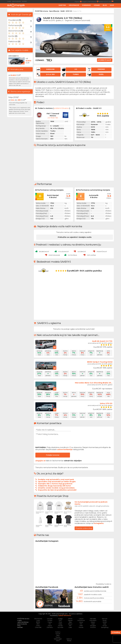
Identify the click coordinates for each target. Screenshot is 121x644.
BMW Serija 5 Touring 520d (100, 362)
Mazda (81, 627)
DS (50, 624)
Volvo (58, 641)
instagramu (99, 523)
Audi (38, 620)
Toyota (58, 637)
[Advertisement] (20, 153)
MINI (81, 626)
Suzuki (58, 634)
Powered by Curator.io (104, 584)
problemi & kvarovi (61, 108)
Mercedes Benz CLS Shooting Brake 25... (94, 383)
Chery (38, 626)
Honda (60, 626)
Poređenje (86, 5)
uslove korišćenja (65, 449)
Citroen (50, 620)
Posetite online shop (84, 528)
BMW (38, 622)
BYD (38, 624)
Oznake (97, 5)
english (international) (91, 1)
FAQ (19, 626)
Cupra (50, 622)
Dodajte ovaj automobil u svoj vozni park (56, 479)
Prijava (78, 1)
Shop (112, 5)
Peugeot (93, 626)
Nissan (93, 622)
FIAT (60, 620)
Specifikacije (74, 5)
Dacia (50, 626)
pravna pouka (17, 1)
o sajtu (9, 1)
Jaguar (70, 620)
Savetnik (62, 5)
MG (81, 624)
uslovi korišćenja (23, 622)
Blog (105, 5)
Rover (105, 620)
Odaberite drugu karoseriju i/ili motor (54, 486)
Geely (60, 624)
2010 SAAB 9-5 (13, 56)
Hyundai (60, 627)
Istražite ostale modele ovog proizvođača (56, 488)
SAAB (62, 11)
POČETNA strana (42, 11)
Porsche (93, 627)
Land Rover (81, 620)
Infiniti (70, 619)
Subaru (58, 632)
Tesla (58, 635)
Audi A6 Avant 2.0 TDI (102, 341)
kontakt (24, 1)
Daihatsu (50, 627)
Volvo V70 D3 (106, 403)
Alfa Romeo (38, 619)
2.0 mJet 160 (53, 118)
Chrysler (50, 619)
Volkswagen (58, 639)
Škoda (69, 641)
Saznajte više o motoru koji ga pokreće (55, 484)
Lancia (81, 619)
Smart (105, 626)
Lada (70, 627)
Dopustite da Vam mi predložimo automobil (57, 490)
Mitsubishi (93, 620)
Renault (105, 619)
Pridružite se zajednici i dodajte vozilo (75, 237)
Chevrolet (38, 627)
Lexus (81, 622)
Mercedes (93, 619)
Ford (60, 622)
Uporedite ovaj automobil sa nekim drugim (57, 482)
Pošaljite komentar (53, 455)
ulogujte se (40, 461)
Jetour (70, 624)
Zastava (69, 639)
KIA (70, 626)
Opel (93, 624)
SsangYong (105, 627)
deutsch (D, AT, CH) (106, 1)
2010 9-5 (69, 11)
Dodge (60, 619)
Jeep (70, 622)
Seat (105, 624)
